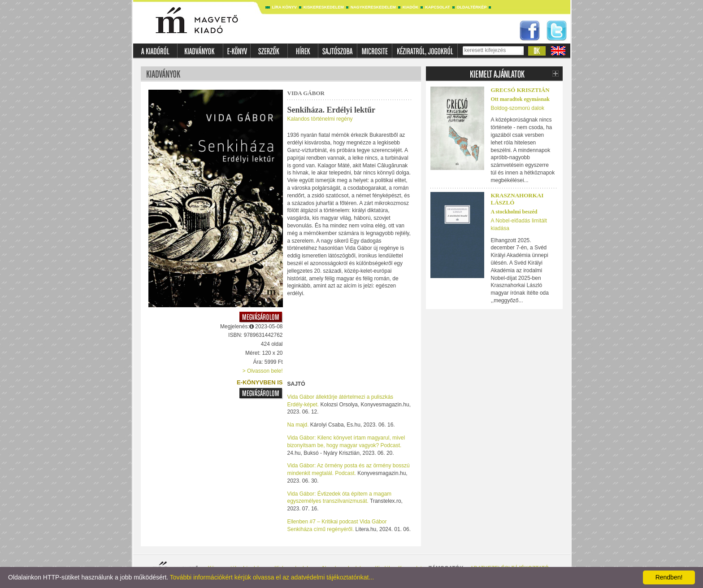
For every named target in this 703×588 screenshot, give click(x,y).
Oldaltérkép (472, 7)
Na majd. (298, 425)
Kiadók (411, 7)
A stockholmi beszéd (514, 212)
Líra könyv (284, 7)
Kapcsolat (437, 7)
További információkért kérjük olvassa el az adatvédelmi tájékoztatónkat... (272, 577)
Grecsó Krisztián (520, 90)
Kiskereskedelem (324, 7)
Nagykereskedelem (373, 7)
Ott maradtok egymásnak (520, 99)
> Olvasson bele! (263, 371)
